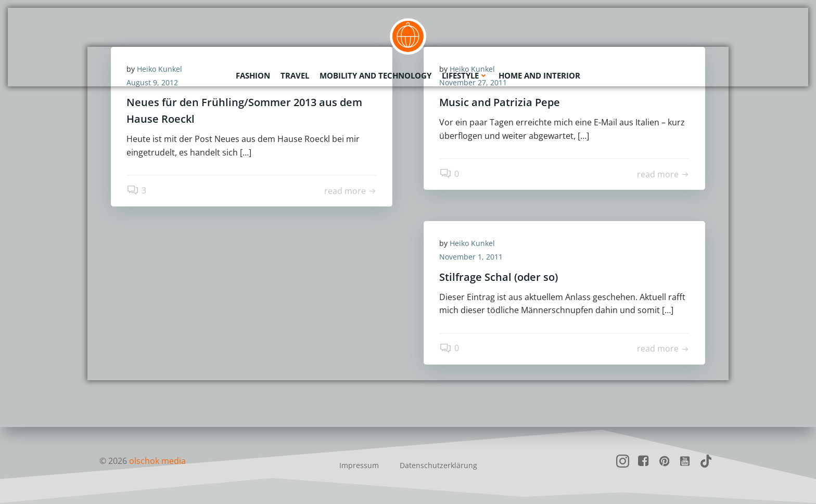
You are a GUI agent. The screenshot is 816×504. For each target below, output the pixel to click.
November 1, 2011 (471, 257)
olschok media (157, 461)
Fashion (253, 75)
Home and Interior (539, 75)
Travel (295, 75)
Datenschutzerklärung (438, 465)
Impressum (359, 465)
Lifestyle (465, 75)
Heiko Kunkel (472, 243)
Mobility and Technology (375, 75)
